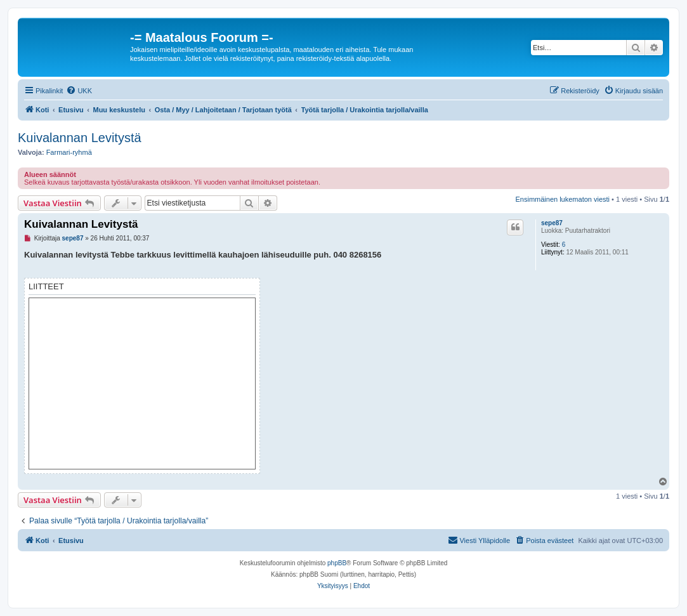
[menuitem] (79, 91)
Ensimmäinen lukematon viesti (562, 199)
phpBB (337, 563)
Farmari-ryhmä (69, 152)
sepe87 (552, 223)
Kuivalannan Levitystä (80, 138)
